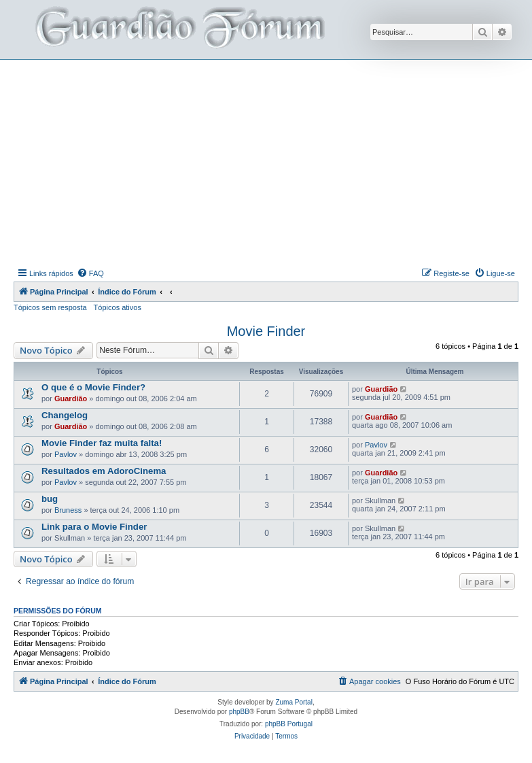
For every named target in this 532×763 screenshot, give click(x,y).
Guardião (71, 399)
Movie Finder (266, 331)
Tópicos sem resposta (50, 307)
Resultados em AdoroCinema (104, 471)
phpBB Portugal (289, 724)
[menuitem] (90, 273)
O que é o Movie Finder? (93, 387)
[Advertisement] (273, 162)
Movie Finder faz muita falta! (102, 443)
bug (50, 499)
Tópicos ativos (118, 307)
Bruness (68, 510)
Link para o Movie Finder (94, 527)
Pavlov (66, 454)
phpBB (239, 712)
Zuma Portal (294, 702)
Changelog (65, 415)
